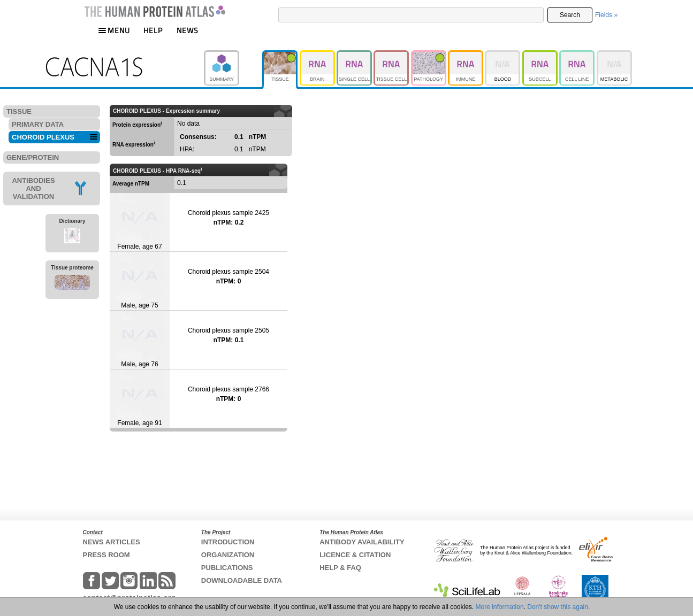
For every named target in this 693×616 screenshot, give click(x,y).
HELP (153, 30)
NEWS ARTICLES (112, 542)
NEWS (188, 30)
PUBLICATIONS (227, 568)
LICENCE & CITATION (355, 555)
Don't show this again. (558, 607)
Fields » (606, 15)
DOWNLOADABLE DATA (242, 580)
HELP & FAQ (340, 568)
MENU (114, 30)
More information (500, 607)
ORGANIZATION (228, 555)
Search (570, 15)
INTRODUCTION (228, 542)
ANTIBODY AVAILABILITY (362, 542)
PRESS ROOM (106, 555)
